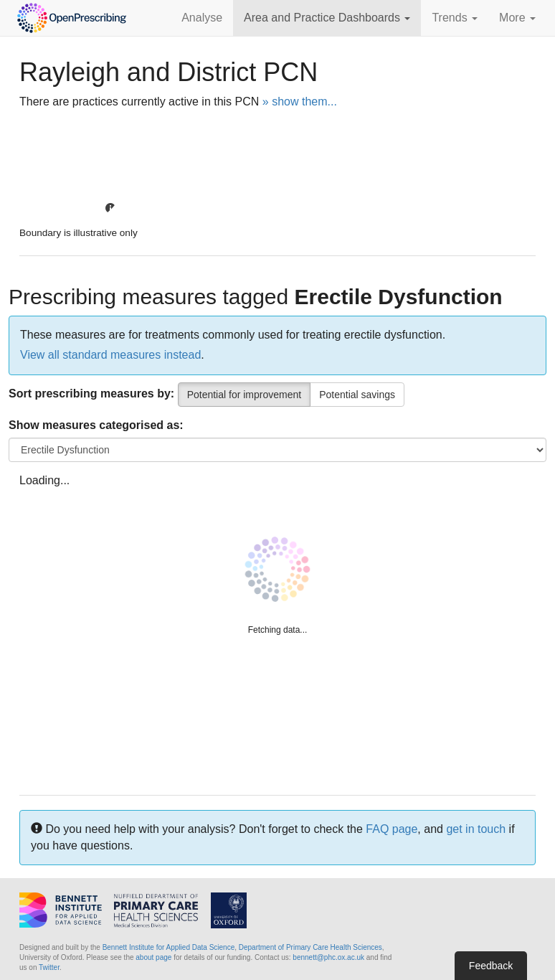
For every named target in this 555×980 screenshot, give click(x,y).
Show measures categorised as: (96, 425)
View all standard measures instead (110, 355)
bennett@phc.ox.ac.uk (328, 957)
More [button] (517, 18)
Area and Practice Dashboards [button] (327, 18)
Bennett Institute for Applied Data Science (169, 947)
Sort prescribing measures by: (91, 394)
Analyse (202, 18)
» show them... (300, 102)
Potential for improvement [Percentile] (245, 395)
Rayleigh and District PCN (169, 72)
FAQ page (392, 829)
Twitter (49, 967)
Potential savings (357, 395)
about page (153, 957)
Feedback (491, 966)
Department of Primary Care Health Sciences (310, 947)
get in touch (476, 829)
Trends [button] (455, 18)
